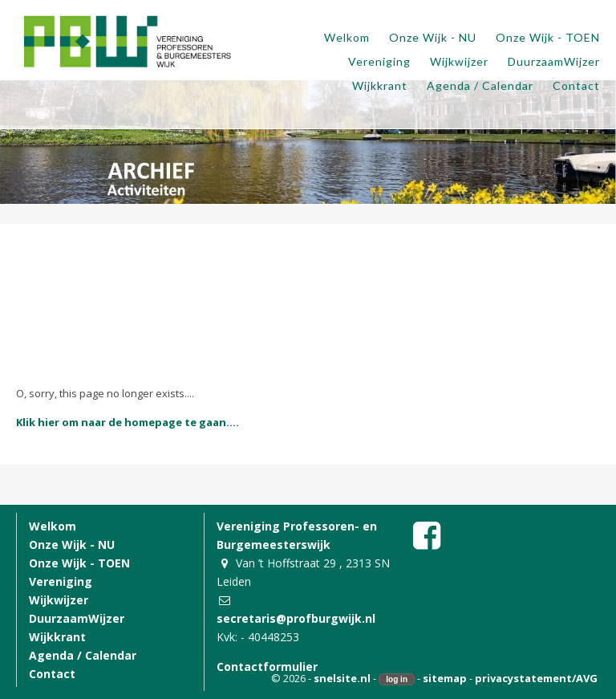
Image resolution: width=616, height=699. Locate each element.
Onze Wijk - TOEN (79, 563)
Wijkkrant (57, 637)
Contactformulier (267, 666)
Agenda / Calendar (83, 655)
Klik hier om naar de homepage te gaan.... (128, 422)
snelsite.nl (342, 678)
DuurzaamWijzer (77, 618)
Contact (52, 674)
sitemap (445, 678)
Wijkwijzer (59, 600)
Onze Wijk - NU (72, 545)
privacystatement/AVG (536, 678)
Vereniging (61, 581)
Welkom (53, 526)
